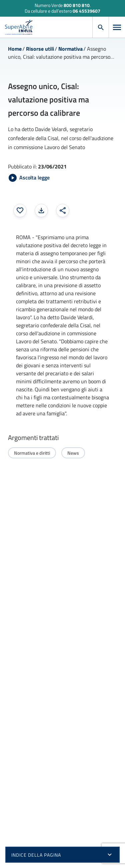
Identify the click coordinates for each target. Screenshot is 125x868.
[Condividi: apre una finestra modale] (63, 210)
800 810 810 (77, 5)
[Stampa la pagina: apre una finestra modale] (41, 210)
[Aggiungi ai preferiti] (20, 210)
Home (15, 49)
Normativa (70, 49)
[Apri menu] (117, 27)
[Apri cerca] (101, 27)
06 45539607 (86, 11)
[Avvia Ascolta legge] (29, 178)
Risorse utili (40, 49)
